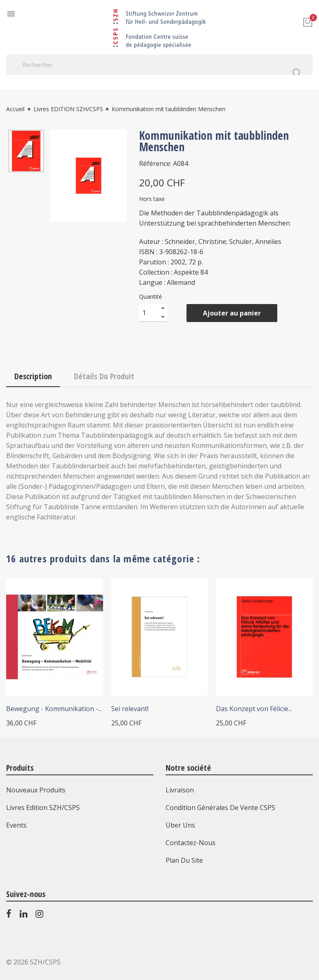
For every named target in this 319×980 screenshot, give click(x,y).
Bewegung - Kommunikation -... (54, 709)
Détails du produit (104, 376)
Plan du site (184, 860)
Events (16, 825)
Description (33, 376)
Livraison (180, 790)
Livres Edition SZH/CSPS (43, 808)
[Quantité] (149, 313)
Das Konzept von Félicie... (254, 709)
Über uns (180, 825)
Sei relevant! (130, 709)
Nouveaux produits (36, 790)
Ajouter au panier (232, 313)
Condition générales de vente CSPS (220, 808)
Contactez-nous (191, 843)
